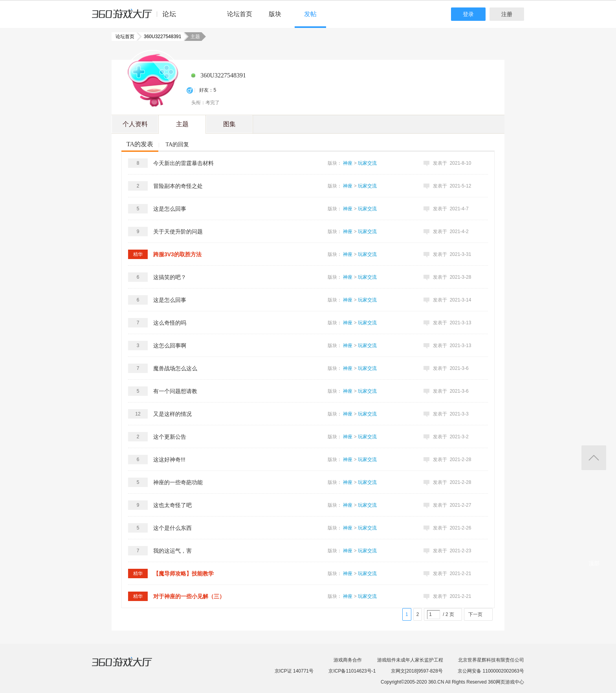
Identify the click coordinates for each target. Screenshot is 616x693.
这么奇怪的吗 (170, 323)
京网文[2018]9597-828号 (417, 671)
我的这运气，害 (172, 551)
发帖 (310, 14)
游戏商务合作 (348, 660)
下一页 (475, 614)
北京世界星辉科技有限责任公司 (491, 660)
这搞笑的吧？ (170, 277)
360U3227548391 (160, 37)
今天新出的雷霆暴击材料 (183, 163)
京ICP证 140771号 (294, 671)
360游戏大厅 (130, 667)
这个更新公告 (170, 437)
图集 (229, 124)
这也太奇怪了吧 (172, 505)
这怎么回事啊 (170, 346)
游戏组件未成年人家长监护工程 (410, 660)
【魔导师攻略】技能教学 (183, 574)
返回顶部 (594, 458)
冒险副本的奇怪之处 (178, 186)
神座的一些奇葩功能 (178, 482)
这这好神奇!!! (169, 460)
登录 (468, 14)
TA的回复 (177, 144)
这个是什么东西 (172, 528)
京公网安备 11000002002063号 (491, 671)
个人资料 (135, 124)
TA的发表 (140, 144)
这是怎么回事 (170, 209)
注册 (507, 14)
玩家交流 (367, 163)
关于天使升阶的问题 (178, 232)
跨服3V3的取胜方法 (177, 254)
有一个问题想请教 (175, 391)
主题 (182, 124)
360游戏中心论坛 (137, 17)
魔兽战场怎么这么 (175, 368)
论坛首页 (240, 14)
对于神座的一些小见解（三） (189, 596)
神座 (348, 163)
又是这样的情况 (172, 414)
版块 (275, 14)
